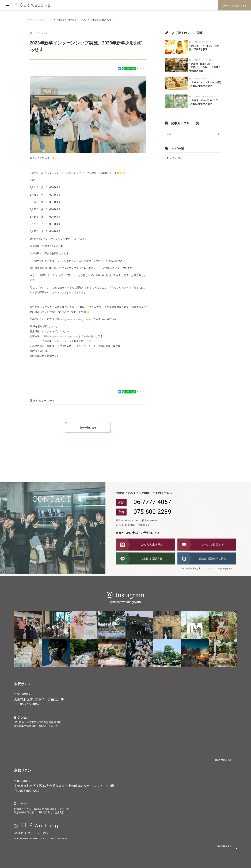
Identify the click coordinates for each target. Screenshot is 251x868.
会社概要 (18, 833)
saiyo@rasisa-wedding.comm (75, 319)
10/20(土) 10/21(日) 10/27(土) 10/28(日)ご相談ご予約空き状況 (205, 67)
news (169, 134)
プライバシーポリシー (39, 833)
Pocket (141, 68)
